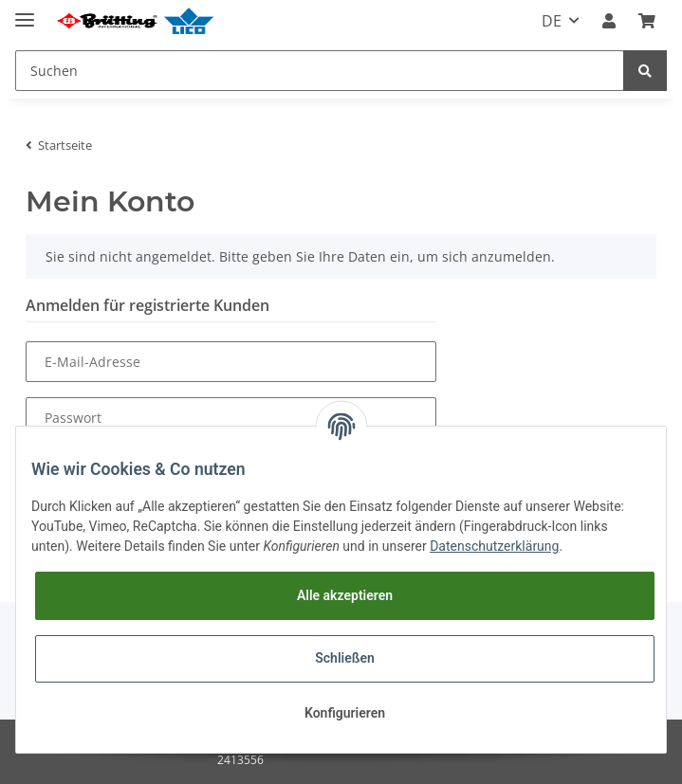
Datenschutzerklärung (494, 546)
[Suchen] (320, 71)
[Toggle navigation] (25, 12)
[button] (609, 21)
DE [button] (552, 21)
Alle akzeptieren (345, 595)
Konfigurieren (345, 713)
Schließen (345, 658)
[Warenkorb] (647, 21)
